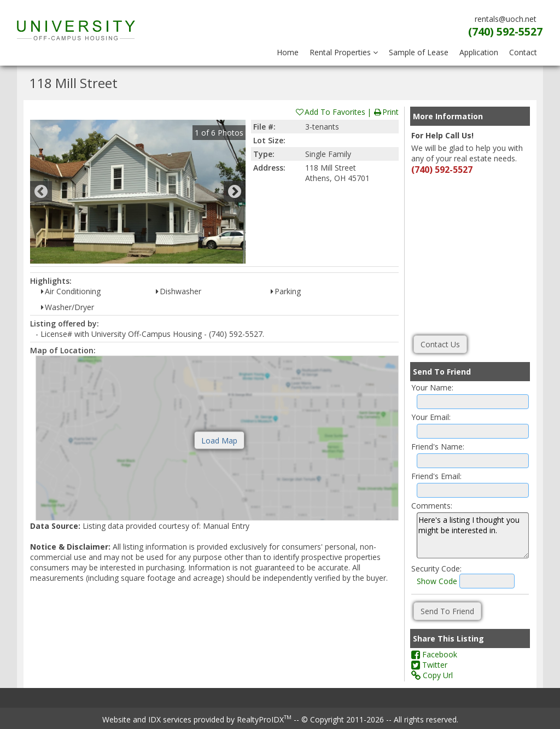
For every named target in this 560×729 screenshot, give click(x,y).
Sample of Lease (419, 52)
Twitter (429, 665)
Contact (523, 52)
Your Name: (432, 387)
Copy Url (432, 675)
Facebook (434, 654)
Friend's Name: (438, 447)
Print (386, 112)
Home (288, 52)
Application (479, 52)
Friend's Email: (436, 476)
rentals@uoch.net (506, 19)
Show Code (437, 581)
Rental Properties (344, 52)
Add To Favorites (330, 112)
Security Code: (436, 568)
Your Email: (431, 417)
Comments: (432, 506)
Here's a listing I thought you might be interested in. (473, 535)
